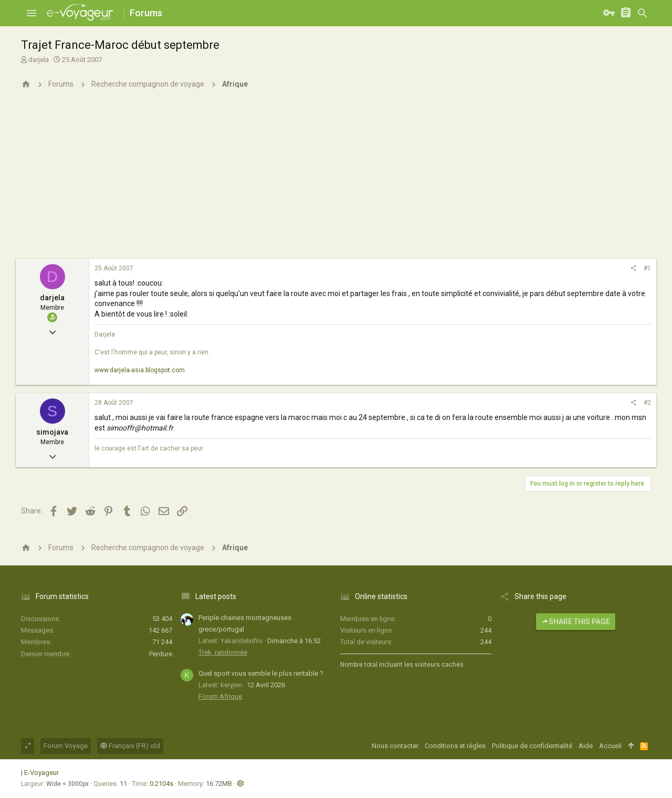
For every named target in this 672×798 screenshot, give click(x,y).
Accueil (610, 746)
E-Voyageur (41, 773)
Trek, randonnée (223, 652)
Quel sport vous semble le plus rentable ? (261, 673)
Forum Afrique (220, 696)
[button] (31, 13)
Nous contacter (395, 746)
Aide (586, 746)
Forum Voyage (66, 746)
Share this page (576, 622)
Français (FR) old (130, 746)
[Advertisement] (336, 180)
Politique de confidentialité (532, 746)
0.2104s (161, 784)
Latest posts (216, 596)
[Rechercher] (643, 13)
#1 (647, 268)
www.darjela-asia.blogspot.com (140, 370)
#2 (647, 403)
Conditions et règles (455, 746)
